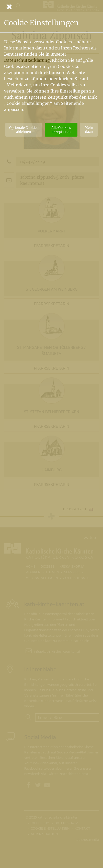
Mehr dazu (89, 130)
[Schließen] (52, 7)
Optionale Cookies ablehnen (24, 130)
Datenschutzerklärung (27, 60)
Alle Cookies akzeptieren (61, 130)
